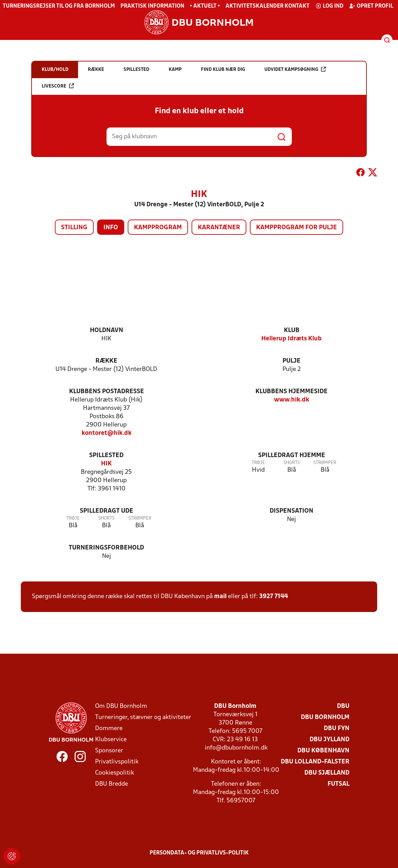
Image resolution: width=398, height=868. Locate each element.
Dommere (109, 729)
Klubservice (111, 740)
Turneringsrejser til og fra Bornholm (59, 6)
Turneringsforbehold (106, 548)
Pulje (291, 361)
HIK (106, 464)
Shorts (292, 463)
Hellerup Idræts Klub (291, 339)
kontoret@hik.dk (107, 433)
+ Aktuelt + (205, 6)
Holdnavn (107, 330)
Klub (292, 330)
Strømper (325, 463)
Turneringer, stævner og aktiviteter (143, 717)
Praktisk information (152, 6)
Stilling (74, 228)
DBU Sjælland (327, 773)
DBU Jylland (329, 740)
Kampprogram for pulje (297, 228)
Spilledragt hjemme (292, 456)
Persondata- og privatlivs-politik (199, 853)
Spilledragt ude (107, 511)
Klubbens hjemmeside (291, 392)
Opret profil (371, 6)
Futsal (338, 784)
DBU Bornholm (325, 717)
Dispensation (291, 511)
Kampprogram (158, 228)
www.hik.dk (292, 400)
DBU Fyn (337, 729)
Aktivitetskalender (255, 6)
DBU (343, 706)
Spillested (106, 456)
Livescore (58, 86)
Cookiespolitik (115, 773)
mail (220, 597)
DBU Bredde (112, 784)
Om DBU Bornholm (121, 706)
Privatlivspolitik (117, 762)
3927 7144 (274, 597)
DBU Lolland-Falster (315, 762)
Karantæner (219, 228)
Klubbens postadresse (107, 392)
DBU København (323, 751)
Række (106, 361)
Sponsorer (109, 751)
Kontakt (297, 6)
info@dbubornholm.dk (236, 748)
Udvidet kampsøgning (295, 69)
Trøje (258, 463)
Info (111, 228)
